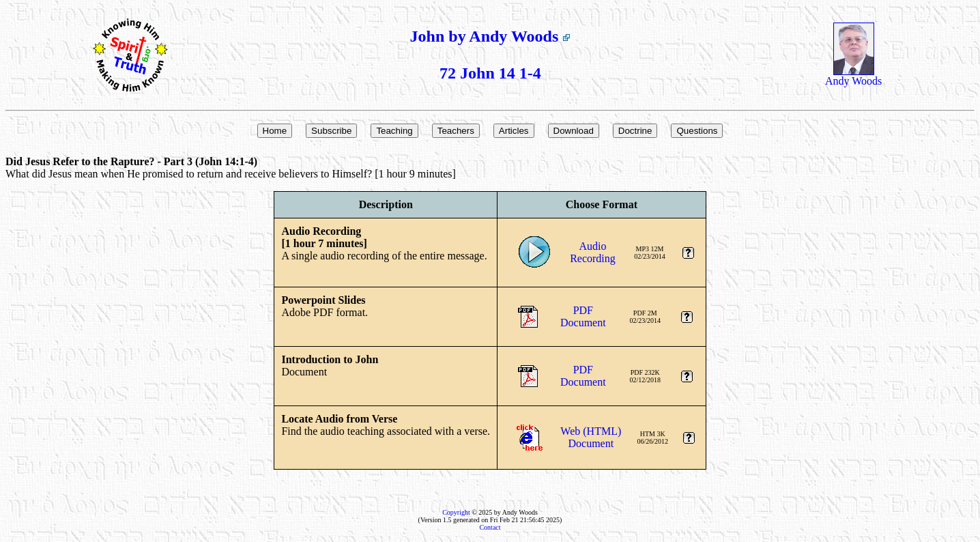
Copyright (456, 512)
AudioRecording (593, 252)
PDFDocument (583, 316)
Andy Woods (853, 76)
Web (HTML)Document (591, 437)
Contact (490, 527)
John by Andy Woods (491, 36)
